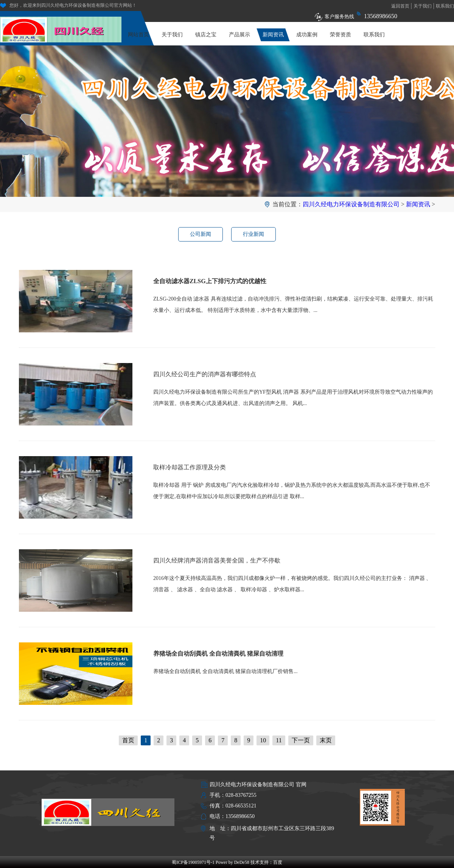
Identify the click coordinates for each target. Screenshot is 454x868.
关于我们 (423, 6)
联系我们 (445, 6)
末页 (326, 740)
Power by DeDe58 (232, 862)
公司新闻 (201, 234)
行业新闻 (253, 234)
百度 (278, 862)
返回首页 (400, 6)
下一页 (301, 740)
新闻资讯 (273, 35)
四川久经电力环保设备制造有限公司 (351, 204)
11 (279, 740)
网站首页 (138, 35)
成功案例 (307, 35)
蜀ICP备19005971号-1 (193, 862)
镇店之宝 (206, 35)
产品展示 (239, 35)
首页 (128, 740)
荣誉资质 (340, 35)
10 (263, 740)
